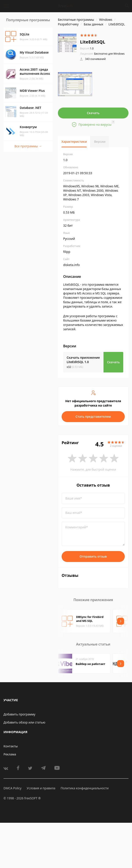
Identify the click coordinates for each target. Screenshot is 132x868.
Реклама (10, 754)
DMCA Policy (12, 788)
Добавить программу (19, 714)
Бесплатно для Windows (109, 54)
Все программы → (28, 146)
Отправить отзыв (93, 556)
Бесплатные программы (76, 20)
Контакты (11, 746)
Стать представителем (93, 417)
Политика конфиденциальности (85, 788)
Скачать (93, 113)
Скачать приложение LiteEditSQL (83, 360)
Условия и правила (41, 788)
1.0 (87, 48)
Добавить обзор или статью (24, 722)
